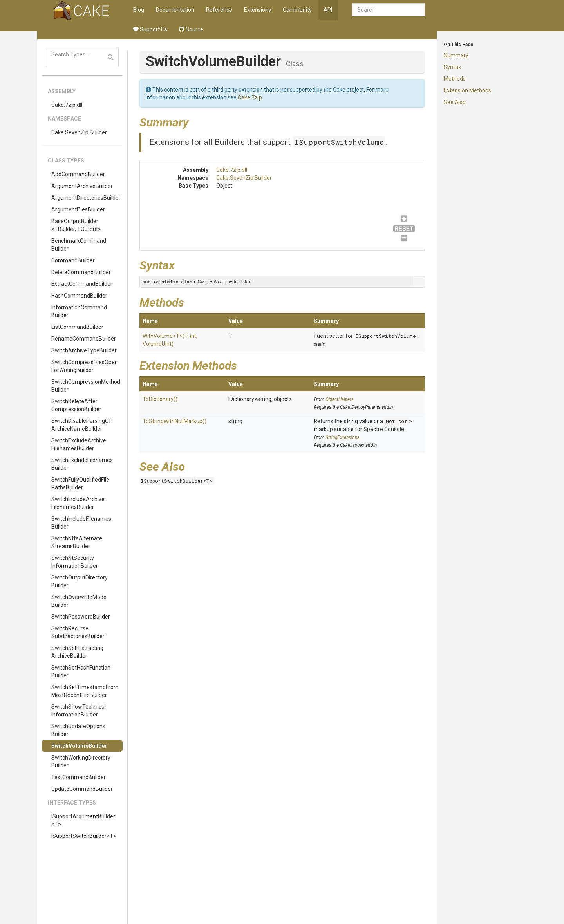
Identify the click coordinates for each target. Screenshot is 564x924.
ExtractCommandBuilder (82, 284)
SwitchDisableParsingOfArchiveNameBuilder (81, 425)
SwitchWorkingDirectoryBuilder (81, 762)
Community (297, 10)
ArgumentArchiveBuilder (82, 186)
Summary (456, 55)
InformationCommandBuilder (79, 311)
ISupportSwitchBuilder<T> (84, 836)
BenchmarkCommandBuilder (79, 245)
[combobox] (389, 10)
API (328, 10)
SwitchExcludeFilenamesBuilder (82, 464)
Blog (139, 10)
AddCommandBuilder (78, 174)
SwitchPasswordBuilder (81, 617)
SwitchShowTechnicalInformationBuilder (79, 711)
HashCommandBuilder (79, 296)
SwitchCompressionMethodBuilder (86, 386)
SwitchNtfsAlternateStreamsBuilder (77, 542)
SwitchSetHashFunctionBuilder (81, 671)
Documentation (175, 10)
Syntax (452, 67)
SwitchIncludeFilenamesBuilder (81, 523)
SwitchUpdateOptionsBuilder (78, 730)
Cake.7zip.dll (67, 105)
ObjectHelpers (340, 399)
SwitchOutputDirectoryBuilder (80, 581)
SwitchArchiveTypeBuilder (84, 350)
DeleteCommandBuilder (81, 272)
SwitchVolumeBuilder (79, 746)
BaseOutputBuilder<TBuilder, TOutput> (76, 225)
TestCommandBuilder (79, 777)
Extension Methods (467, 90)
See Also (455, 102)
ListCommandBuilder (77, 327)
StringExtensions (343, 437)
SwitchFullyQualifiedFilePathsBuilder (80, 484)
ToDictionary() (160, 399)
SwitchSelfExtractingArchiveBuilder (77, 652)
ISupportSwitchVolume (339, 142)
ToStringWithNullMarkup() (174, 421)
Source (191, 29)
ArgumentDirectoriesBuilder (86, 198)
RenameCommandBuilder (84, 339)
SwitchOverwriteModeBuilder (79, 601)
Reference (219, 10)
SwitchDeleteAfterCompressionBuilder (76, 405)
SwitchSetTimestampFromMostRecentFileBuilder (85, 691)
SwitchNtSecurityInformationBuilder (75, 562)
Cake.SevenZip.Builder (79, 132)
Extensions (258, 10)
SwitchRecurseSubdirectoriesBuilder (78, 632)
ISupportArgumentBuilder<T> (83, 820)
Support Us (150, 29)
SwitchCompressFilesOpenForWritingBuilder (85, 366)
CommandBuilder (73, 260)
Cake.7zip (250, 97)
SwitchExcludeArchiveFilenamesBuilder (79, 444)
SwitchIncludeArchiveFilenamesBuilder (78, 503)
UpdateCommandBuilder (82, 789)
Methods (455, 79)
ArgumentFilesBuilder (78, 209)
